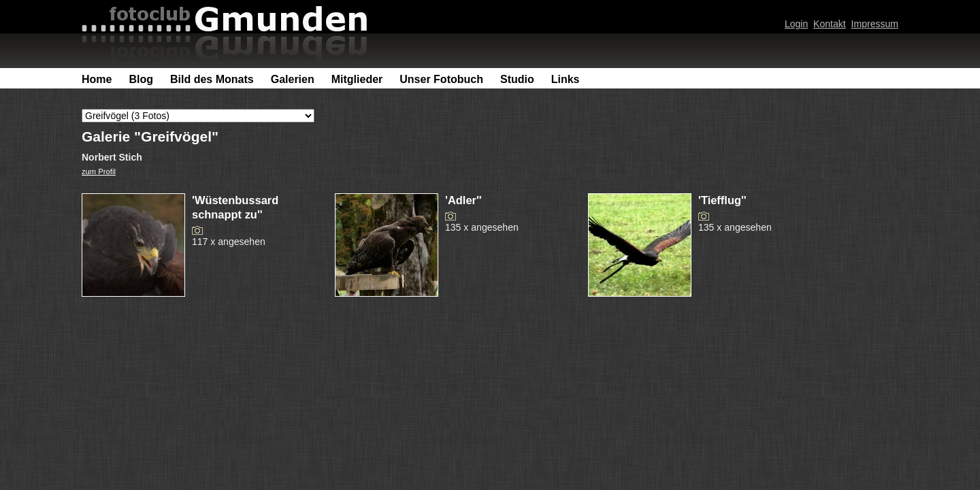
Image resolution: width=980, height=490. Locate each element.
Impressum (875, 24)
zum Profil (99, 171)
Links (566, 79)
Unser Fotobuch (441, 79)
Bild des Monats (212, 79)
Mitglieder (357, 79)
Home (97, 79)
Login (796, 24)
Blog (141, 79)
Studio (517, 79)
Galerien (293, 79)
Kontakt (830, 24)
